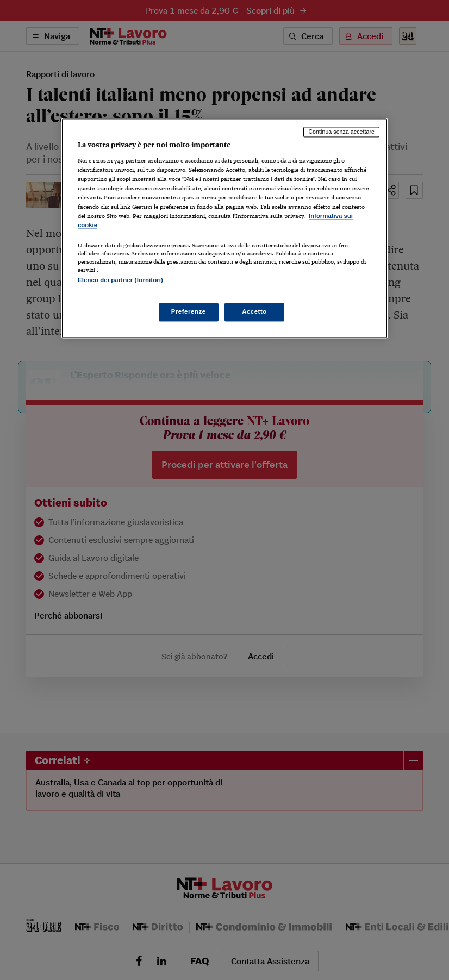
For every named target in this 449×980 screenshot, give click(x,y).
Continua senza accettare (341, 132)
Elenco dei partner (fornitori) (120, 280)
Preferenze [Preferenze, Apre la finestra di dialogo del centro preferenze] (189, 311)
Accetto (254, 311)
